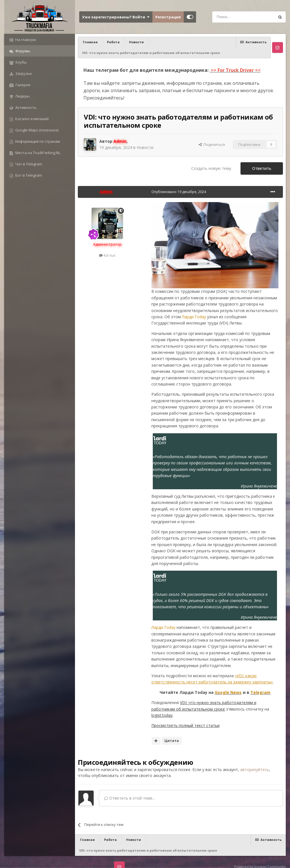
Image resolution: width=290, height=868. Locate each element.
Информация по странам (37, 141)
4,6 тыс (107, 255)
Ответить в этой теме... (130, 798)
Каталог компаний (32, 119)
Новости (145, 147)
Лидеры (22, 96)
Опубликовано (179, 192)
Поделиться (212, 144)
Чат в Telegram (28, 164)
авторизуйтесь (255, 769)
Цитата (172, 741)
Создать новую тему (211, 168)
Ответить (262, 168)
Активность (25, 107)
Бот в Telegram (28, 175)
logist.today (162, 715)
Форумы (22, 51)
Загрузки (23, 73)
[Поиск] (231, 17)
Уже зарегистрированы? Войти (116, 17)
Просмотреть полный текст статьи (185, 725)
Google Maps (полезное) (36, 130)
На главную (25, 40)
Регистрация (168, 17)
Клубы (21, 62)
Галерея (22, 85)
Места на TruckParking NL (37, 153)
